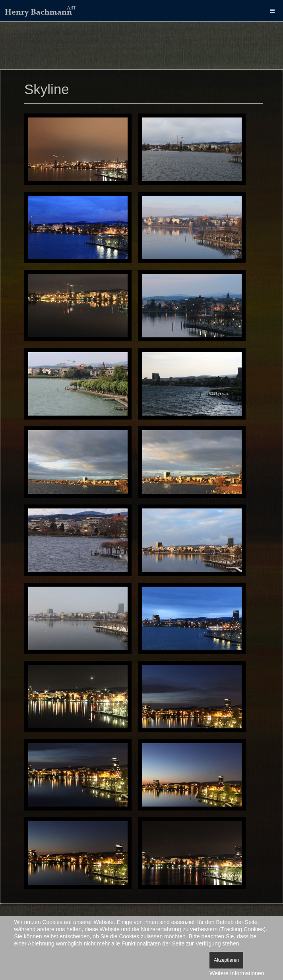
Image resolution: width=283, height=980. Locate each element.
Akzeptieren (226, 960)
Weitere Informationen (237, 973)
